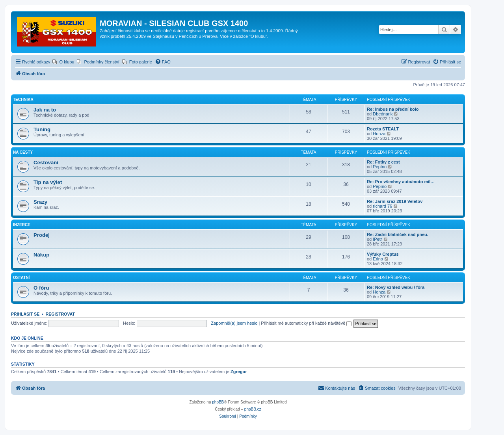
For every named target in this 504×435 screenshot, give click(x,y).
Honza (379, 134)
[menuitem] (63, 62)
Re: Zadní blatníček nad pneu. (398, 234)
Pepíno (380, 167)
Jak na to (45, 110)
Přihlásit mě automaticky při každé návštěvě (306, 323)
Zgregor (239, 372)
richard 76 (382, 206)
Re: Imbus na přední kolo (393, 109)
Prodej (42, 235)
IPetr (377, 239)
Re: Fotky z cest (383, 162)
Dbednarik (383, 114)
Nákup (41, 255)
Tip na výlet (48, 182)
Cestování (46, 163)
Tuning (42, 129)
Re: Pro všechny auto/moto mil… (401, 182)
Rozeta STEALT (383, 129)
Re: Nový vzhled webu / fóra (396, 287)
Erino (378, 259)
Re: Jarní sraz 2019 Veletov (395, 201)
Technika (23, 99)
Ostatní (21, 278)
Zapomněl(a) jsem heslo (234, 323)
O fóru (41, 288)
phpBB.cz (253, 409)
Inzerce (22, 225)
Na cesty (23, 152)
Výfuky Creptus (383, 254)
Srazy (40, 202)
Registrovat (60, 314)
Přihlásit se (25, 314)
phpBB (218, 402)
